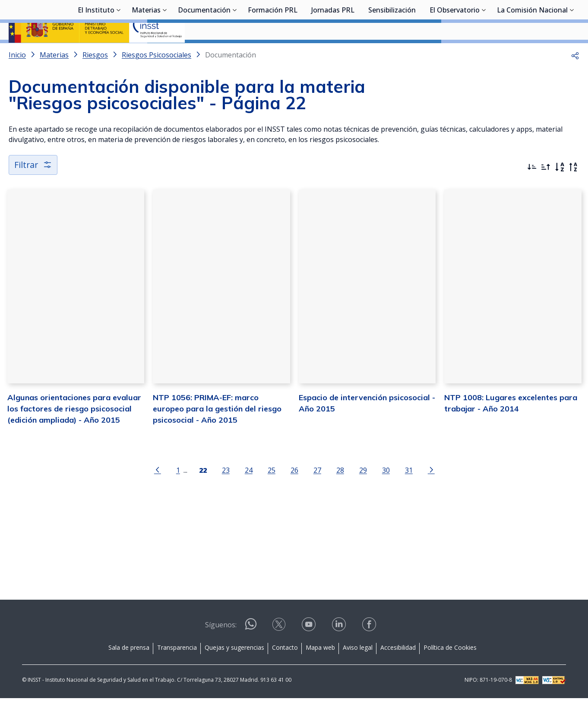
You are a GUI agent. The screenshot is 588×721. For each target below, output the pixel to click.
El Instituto (96, 54)
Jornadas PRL (333, 54)
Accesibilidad (398, 670)
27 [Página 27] (317, 494)
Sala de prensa (129, 670)
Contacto (285, 670)
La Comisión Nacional (532, 54)
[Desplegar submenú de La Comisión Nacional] (572, 53)
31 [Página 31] (408, 494)
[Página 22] (202, 493)
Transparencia (177, 670)
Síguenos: (221, 648)
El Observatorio (455, 54)
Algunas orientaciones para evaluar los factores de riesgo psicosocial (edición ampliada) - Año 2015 (73, 432)
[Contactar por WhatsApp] (251, 650)
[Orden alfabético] (560, 190)
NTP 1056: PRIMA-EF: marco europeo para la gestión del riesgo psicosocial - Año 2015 (217, 432)
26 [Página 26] (294, 494)
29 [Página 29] (363, 494)
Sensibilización (392, 54)
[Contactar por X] (280, 650)
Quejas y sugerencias (234, 670)
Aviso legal (358, 670)
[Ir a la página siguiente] (431, 493)
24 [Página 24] (248, 494)
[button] (575, 78)
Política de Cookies (450, 670)
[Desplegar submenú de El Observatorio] (484, 53)
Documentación (204, 54)
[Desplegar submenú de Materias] (165, 53)
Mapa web (320, 670)
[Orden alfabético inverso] (573, 190)
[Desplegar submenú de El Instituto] (119, 53)
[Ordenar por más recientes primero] (532, 190)
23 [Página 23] (225, 494)
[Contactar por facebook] (370, 650)
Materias (146, 54)
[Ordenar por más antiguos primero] (546, 190)
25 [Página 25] (271, 494)
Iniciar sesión (547, 19)
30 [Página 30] (386, 494)
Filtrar (33, 188)
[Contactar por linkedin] (340, 650)
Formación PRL (273, 54)
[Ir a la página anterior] (157, 493)
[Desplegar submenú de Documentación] (235, 53)
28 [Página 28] (340, 494)
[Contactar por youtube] (310, 650)
